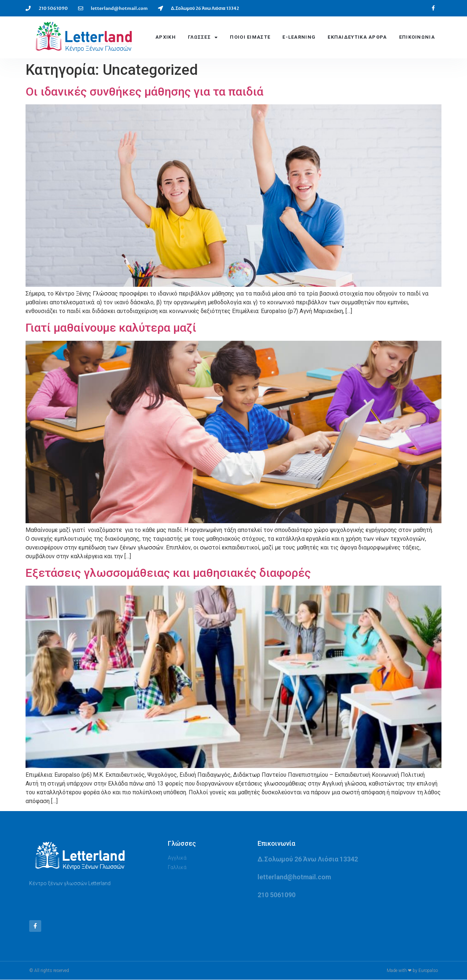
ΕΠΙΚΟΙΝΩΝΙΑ (417, 37)
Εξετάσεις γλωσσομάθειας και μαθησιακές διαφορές (168, 573)
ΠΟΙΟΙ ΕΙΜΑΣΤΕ (250, 37)
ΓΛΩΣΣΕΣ (203, 37)
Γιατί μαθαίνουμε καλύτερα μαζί (111, 328)
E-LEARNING (299, 37)
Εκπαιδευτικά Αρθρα (357, 37)
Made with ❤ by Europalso (412, 971)
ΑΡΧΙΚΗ (166, 37)
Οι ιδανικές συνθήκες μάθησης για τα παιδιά (144, 92)
